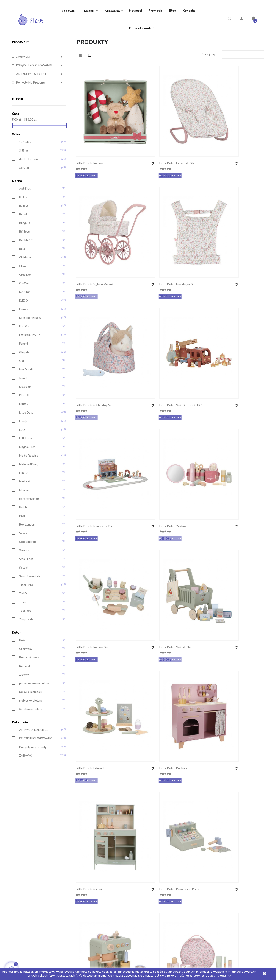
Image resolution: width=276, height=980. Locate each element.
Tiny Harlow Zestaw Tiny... (139, 704)
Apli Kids (25, 220)
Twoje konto (153, 823)
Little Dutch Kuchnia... (237, 308)
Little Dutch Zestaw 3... (189, 621)
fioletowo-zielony (31, 740)
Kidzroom (25, 418)
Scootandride (28, 573)
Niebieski (25, 697)
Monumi (24, 521)
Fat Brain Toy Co (30, 366)
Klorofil (24, 427)
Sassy (23, 564)
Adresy (146, 860)
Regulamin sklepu (92, 860)
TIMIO (23, 625)
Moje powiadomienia (155, 877)
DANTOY (25, 323)
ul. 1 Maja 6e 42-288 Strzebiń (39, 851)
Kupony (146, 869)
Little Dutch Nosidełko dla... (237, 151)
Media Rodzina (29, 487)
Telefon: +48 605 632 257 (36, 834)
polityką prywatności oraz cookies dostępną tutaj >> (193, 976)
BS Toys (24, 263)
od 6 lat (24, 199)
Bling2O (24, 254)
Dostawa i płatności (93, 834)
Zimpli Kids (26, 651)
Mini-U (23, 504)
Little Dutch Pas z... (187, 542)
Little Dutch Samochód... (239, 462)
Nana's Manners (29, 530)
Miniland (25, 513)
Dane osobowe (152, 834)
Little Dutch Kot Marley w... (92, 231)
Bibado (24, 246)
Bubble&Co (27, 271)
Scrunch (24, 582)
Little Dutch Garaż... (139, 542)
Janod (23, 409)
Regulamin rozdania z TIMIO (99, 869)
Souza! (23, 599)
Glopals (24, 383)
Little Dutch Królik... (90, 701)
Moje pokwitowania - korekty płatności (168, 851)
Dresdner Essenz (30, 349)
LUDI (22, 461)
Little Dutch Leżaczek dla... (140, 151)
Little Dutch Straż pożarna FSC (137, 464)
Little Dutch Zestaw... (91, 148)
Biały (22, 671)
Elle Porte (26, 358)
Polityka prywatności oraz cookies (103, 851)
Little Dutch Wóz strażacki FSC (137, 231)
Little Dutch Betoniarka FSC (189, 464)
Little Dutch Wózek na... (142, 308)
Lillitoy (24, 435)
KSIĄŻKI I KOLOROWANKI (34, 96)
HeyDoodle (27, 401)
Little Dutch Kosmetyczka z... (233, 385)
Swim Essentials (30, 607)
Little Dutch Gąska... (236, 621)
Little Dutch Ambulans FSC (92, 464)
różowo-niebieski (31, 723)
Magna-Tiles (27, 478)
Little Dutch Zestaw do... (93, 308)
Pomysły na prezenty (31, 114)
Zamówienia (150, 843)
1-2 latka (25, 173)
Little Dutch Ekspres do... (191, 382)
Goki (22, 392)
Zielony (24, 706)
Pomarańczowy (29, 688)
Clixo (23, 297)
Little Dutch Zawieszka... (142, 621)
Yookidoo (25, 642)
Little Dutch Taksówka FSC (92, 544)
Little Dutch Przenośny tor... (189, 231)
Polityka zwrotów (92, 843)
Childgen (25, 289)
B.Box (23, 228)
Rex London (27, 556)
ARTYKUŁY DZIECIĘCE (32, 105)
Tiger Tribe (26, 616)
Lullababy (26, 470)
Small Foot (26, 590)
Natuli (23, 539)
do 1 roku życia (29, 190)
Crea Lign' (26, 306)
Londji (23, 452)
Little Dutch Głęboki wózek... (187, 151)
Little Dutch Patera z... (189, 308)
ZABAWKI (23, 88)
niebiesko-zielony (31, 732)
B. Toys (24, 237)
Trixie (23, 633)
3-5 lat (24, 182)
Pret (22, 547)
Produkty (20, 73)
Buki (22, 280)
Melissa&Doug (29, 495)
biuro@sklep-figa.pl (32, 843)
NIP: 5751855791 (30, 860)
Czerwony (26, 680)
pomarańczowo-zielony (34, 714)
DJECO (24, 332)
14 (250, 740)
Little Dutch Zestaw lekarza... (90, 624)
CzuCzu (24, 315)
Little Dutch (27, 444)
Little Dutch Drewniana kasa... (141, 385)
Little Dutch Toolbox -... (238, 542)
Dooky (24, 340)
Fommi (24, 375)
